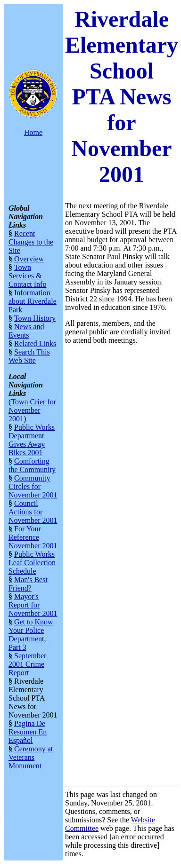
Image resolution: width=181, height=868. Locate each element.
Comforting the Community (32, 465)
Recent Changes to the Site (31, 242)
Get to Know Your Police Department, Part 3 (31, 635)
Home (33, 132)
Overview (29, 259)
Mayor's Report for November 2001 (33, 605)
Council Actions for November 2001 (33, 512)
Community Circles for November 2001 (33, 486)
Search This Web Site (29, 356)
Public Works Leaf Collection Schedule (32, 563)
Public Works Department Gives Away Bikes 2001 (32, 440)
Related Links (35, 343)
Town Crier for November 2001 (32, 410)
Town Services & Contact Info (27, 276)
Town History (35, 318)
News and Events (26, 331)
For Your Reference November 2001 (33, 537)
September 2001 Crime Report (27, 664)
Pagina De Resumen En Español (28, 732)
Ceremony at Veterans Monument (31, 757)
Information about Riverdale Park (33, 301)
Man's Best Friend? (28, 584)
